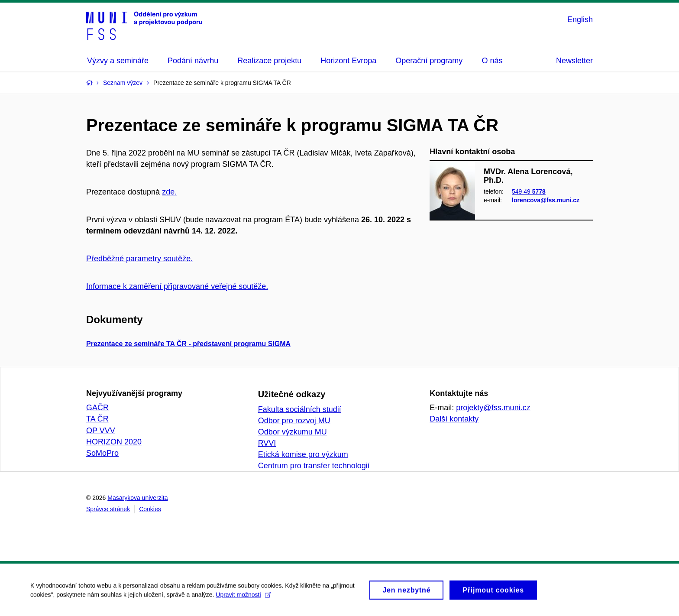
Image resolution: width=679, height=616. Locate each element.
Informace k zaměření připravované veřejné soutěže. (177, 286)
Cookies (150, 509)
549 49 (529, 191)
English (580, 19)
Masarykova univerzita (137, 498)
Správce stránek (108, 509)
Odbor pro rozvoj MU (294, 421)
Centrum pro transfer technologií (314, 466)
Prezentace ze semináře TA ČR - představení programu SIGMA (188, 344)
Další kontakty (454, 419)
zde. (169, 192)
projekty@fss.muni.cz (493, 408)
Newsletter (574, 61)
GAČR (97, 408)
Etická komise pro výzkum (303, 454)
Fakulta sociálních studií (300, 409)
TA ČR (97, 419)
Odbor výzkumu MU (293, 432)
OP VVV (101, 431)
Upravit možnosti (243, 598)
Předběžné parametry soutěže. (139, 259)
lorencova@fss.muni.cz (546, 201)
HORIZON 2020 (114, 442)
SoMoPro (102, 453)
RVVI (267, 443)
